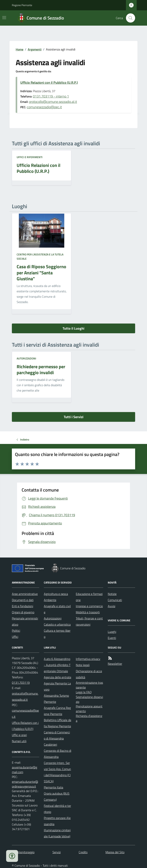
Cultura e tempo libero (57, 634)
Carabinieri (50, 744)
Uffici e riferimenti (30, 157)
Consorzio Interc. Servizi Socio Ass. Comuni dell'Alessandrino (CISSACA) (57, 772)
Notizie (112, 594)
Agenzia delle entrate (58, 677)
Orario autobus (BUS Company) (57, 796)
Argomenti (35, 49)
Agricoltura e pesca (56, 594)
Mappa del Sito (115, 852)
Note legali (83, 665)
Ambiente (50, 600)
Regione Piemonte (22, 5)
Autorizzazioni (26, 358)
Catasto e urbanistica (57, 624)
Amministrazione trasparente (89, 685)
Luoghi (112, 632)
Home (20, 49)
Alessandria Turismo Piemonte (56, 699)
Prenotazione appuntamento (89, 709)
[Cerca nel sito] (129, 18)
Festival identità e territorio (57, 809)
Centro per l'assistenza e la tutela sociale (40, 256)
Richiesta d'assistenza (89, 718)
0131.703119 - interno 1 (51, 96)
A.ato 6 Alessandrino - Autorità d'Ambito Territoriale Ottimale (57, 665)
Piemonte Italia (53, 787)
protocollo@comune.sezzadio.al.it (53, 102)
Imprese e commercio (89, 606)
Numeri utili (19, 741)
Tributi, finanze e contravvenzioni (89, 621)
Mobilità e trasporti (88, 612)
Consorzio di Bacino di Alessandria (58, 754)
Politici (16, 631)
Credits (83, 852)
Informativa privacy (88, 659)
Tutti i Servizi (74, 417)
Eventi (112, 638)
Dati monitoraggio (23, 852)
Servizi (57, 852)
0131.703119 (21, 683)
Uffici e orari (19, 735)
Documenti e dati (23, 600)
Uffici (15, 637)
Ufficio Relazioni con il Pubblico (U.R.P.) (49, 82)
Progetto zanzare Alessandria (57, 821)
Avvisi (111, 606)
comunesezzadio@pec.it (44, 107)
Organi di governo (23, 612)
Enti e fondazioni (22, 606)
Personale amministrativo (25, 621)
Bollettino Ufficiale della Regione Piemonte (58, 723)
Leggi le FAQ (84, 692)
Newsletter (115, 664)
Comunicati (115, 600)
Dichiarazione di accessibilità (89, 674)
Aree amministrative (25, 594)
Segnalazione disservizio (89, 699)
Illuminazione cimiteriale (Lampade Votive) (57, 833)
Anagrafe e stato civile (57, 609)
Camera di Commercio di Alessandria (57, 735)
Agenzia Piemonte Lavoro (57, 686)
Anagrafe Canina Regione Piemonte (57, 711)
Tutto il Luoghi (73, 328)
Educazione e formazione (89, 597)
